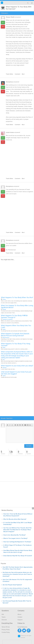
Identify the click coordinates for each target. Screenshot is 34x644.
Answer (29, 446)
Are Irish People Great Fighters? (12, 585)
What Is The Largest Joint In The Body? (15, 538)
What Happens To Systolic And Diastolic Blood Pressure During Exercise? (15, 335)
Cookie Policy (6, 632)
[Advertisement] (17, 158)
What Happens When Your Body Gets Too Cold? (16, 327)
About (19, 614)
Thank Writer (9, 74)
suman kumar (10, 132)
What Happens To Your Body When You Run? (17, 298)
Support (20, 620)
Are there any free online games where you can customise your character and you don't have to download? (17, 574)
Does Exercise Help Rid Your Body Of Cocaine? (18, 556)
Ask (3, 614)
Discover (4, 620)
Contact (20, 617)
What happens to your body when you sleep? (17, 366)
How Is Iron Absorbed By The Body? (15, 535)
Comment (17, 74)
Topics (4, 617)
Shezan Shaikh (10, 17)
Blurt (23, 74)
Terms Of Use (6, 627)
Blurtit (2, 3)
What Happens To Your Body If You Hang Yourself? (16, 345)
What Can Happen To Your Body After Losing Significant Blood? (17, 307)
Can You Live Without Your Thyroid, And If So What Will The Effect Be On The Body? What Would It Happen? (17, 530)
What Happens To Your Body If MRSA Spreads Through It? (14, 317)
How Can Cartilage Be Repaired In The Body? (17, 542)
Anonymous (9, 82)
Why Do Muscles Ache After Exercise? (15, 519)
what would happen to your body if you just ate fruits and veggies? (16, 373)
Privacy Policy (6, 630)
